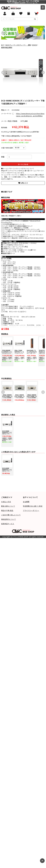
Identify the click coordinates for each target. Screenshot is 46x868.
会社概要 (26, 502)
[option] (22, 33)
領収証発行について (9, 519)
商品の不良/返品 (7, 510)
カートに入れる (23, 164)
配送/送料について (8, 506)
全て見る (5, 329)
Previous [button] (2, 33)
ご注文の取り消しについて (11, 515)
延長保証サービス (8, 524)
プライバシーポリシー (31, 510)
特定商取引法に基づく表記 (33, 506)
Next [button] (42, 33)
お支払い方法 (6, 502)
